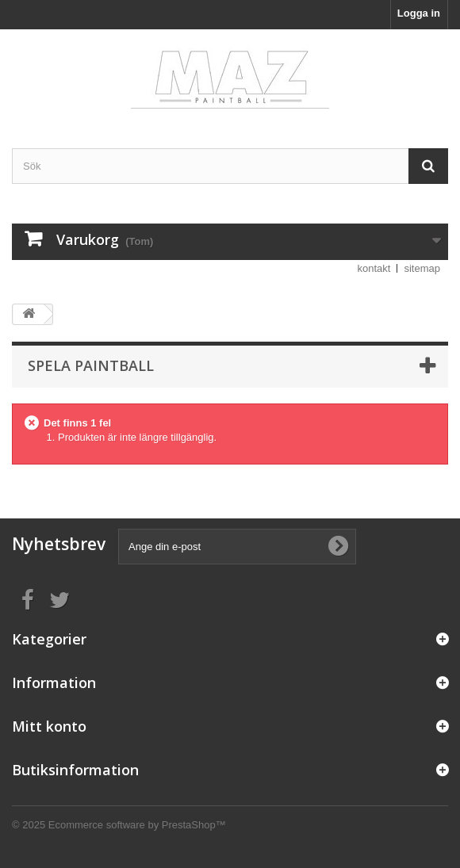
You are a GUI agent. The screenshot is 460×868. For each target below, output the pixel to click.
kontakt (374, 268)
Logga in (419, 13)
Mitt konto (49, 726)
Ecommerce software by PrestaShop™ (137, 825)
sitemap (422, 268)
